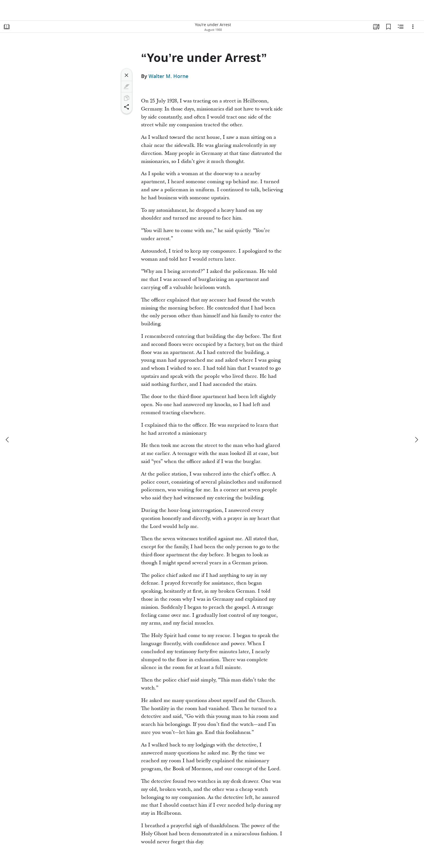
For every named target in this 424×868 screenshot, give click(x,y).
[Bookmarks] (388, 27)
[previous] (8, 440)
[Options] (413, 27)
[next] (416, 440)
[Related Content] (401, 27)
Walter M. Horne (168, 76)
